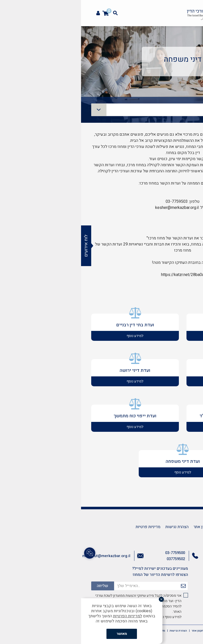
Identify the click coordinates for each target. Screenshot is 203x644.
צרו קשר (142, 527)
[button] (196, 32)
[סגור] (80, 599)
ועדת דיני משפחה (102, 462)
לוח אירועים (5, 246)
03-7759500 (94, 553)
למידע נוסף (149, 336)
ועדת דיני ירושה (54, 371)
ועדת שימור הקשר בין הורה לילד (149, 416)
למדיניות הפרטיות (46, 616)
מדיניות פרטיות (67, 527)
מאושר (41, 634)
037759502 (95, 559)
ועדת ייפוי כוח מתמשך (54, 416)
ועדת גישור (149, 371)
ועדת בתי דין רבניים (54, 325)
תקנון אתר (121, 527)
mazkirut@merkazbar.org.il (25, 556)
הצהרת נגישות (96, 527)
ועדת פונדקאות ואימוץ (149, 325)
